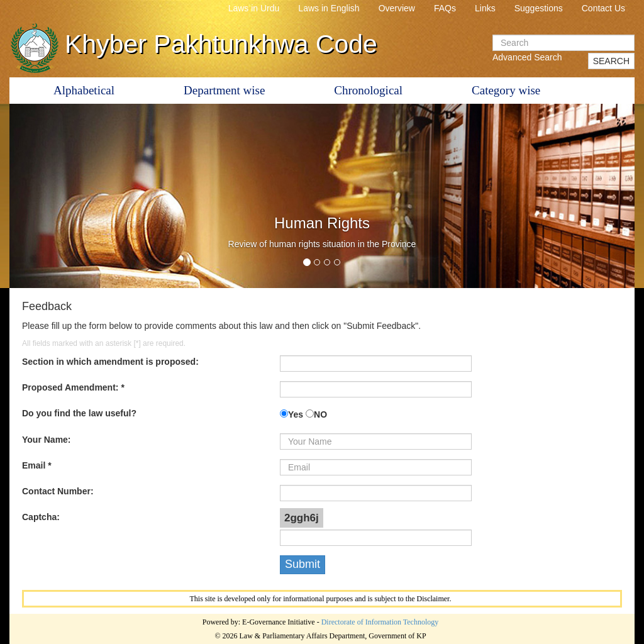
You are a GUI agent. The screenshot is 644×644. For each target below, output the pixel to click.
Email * (37, 465)
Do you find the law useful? (79, 413)
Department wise (224, 90)
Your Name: (47, 440)
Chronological (368, 90)
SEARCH (611, 61)
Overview (397, 8)
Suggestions (539, 8)
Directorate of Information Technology (380, 622)
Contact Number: (58, 491)
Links (485, 8)
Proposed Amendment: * (73, 387)
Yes (296, 414)
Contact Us (603, 8)
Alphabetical (84, 90)
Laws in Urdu (254, 8)
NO (320, 414)
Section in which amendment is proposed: (110, 362)
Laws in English (329, 8)
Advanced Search (527, 57)
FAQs (445, 8)
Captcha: (41, 517)
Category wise (506, 90)
